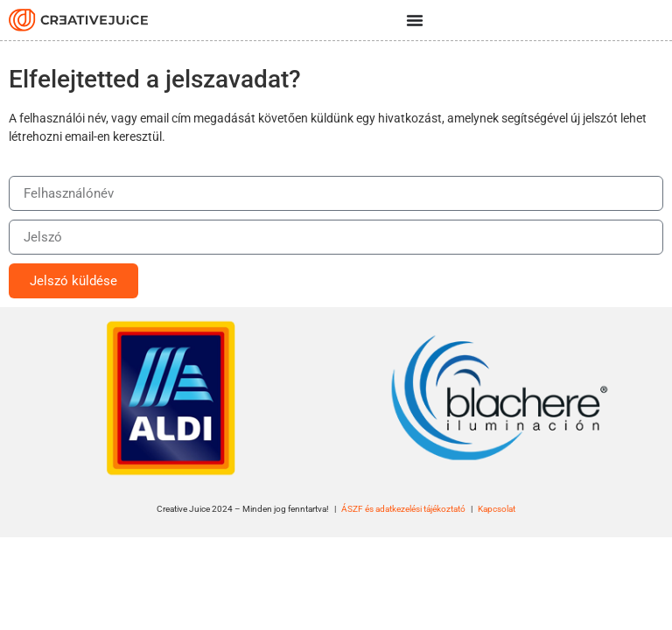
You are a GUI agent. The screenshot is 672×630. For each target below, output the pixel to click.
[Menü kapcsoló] (415, 20)
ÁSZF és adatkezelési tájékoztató (403, 509)
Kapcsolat (497, 509)
